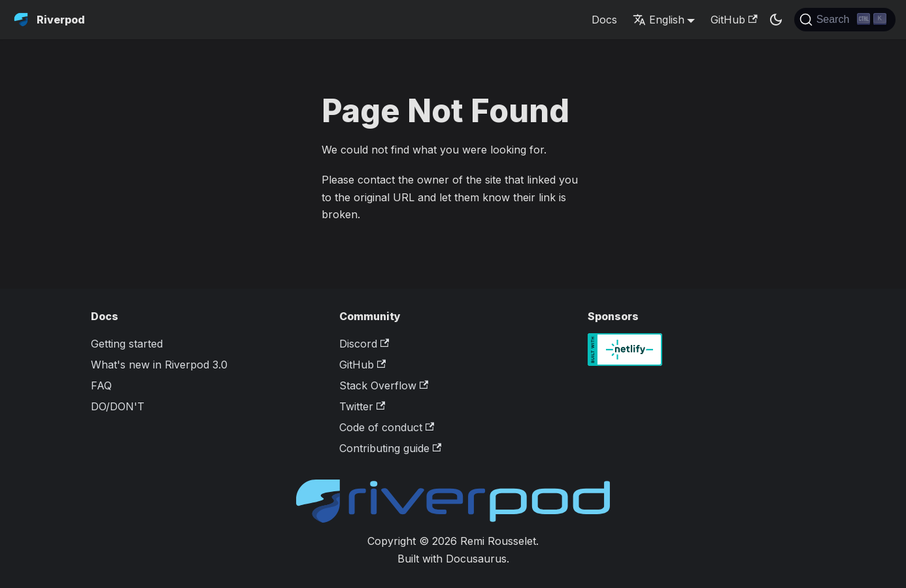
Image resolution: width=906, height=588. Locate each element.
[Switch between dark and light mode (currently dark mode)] (776, 20)
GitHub (734, 20)
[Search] (845, 20)
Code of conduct (387, 427)
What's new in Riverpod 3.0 (159, 365)
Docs (604, 20)
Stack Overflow (384, 385)
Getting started (127, 344)
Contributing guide (390, 448)
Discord (364, 344)
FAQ (101, 385)
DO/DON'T (118, 406)
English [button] (659, 20)
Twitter (362, 406)
